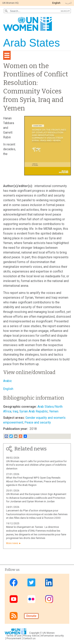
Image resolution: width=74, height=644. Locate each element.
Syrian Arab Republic (34, 411)
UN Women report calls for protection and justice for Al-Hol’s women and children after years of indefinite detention (36, 465)
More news (12, 543)
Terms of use (14, 636)
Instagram (49, 599)
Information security (52, 636)
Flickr (31, 599)
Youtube (14, 599)
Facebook (14, 583)
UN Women (49, 633)
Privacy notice (31, 636)
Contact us (29, 638)
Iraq (15, 411)
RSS (14, 616)
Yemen (54, 411)
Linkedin (49, 583)
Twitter (31, 583)
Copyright (34, 633)
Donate (31, 616)
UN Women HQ (10, 3)
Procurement (14, 638)
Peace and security (38, 422)
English (56, 3)
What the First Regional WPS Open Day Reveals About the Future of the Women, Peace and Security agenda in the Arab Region (36, 481)
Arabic (7, 381)
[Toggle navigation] (7, 55)
